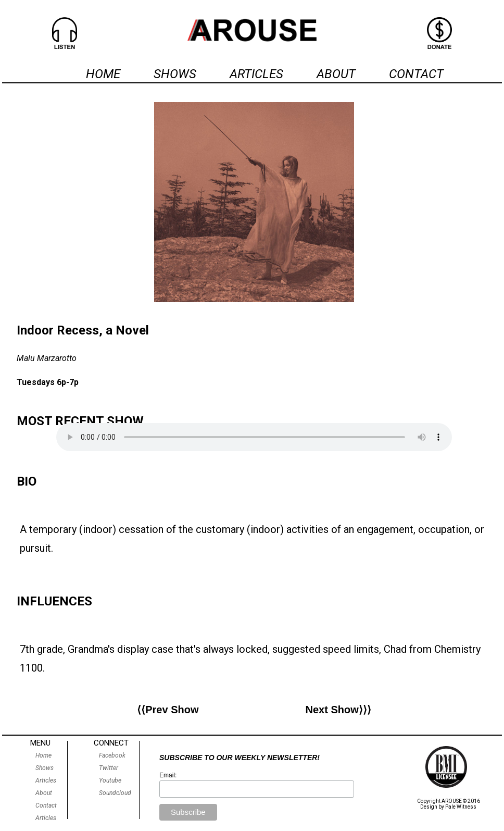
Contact (46, 805)
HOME (103, 74)
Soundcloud (115, 793)
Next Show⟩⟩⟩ (338, 710)
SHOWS (175, 74)
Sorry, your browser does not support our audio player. (254, 437)
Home (43, 755)
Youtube (110, 780)
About (44, 793)
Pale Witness (461, 807)
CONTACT (416, 74)
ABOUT (336, 74)
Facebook (112, 755)
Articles (46, 780)
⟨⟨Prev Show (168, 710)
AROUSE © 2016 (461, 801)
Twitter (109, 768)
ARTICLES (256, 74)
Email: (168, 775)
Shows (45, 768)
